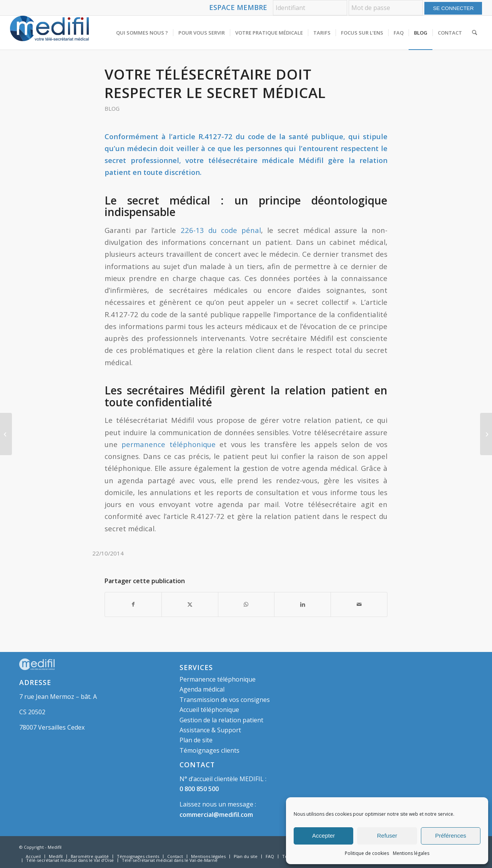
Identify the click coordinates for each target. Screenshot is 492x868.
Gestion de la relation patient (221, 720)
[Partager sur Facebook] (133, 604)
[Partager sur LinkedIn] (303, 604)
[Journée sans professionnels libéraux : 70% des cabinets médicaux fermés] (6, 434)
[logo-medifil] (49, 33)
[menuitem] (142, 33)
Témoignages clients (209, 750)
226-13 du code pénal (221, 230)
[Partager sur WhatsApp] (246, 604)
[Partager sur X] (190, 604)
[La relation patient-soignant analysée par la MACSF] (486, 434)
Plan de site (196, 740)
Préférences (451, 836)
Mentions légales (411, 853)
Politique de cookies (367, 853)
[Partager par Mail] (359, 604)
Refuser (387, 836)
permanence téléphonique (168, 444)
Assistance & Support (210, 730)
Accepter (323, 836)
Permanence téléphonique (218, 679)
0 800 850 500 (199, 789)
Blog (112, 108)
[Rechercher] (475, 33)
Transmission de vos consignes (225, 700)
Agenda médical (202, 689)
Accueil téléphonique (209, 710)
